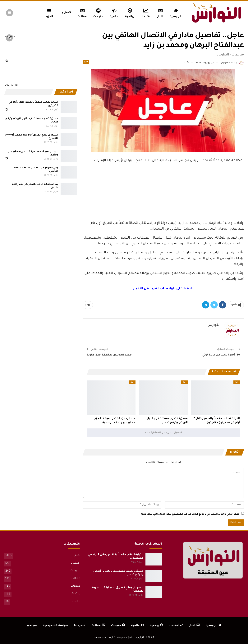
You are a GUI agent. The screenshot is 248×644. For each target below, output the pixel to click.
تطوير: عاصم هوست (105, 638)
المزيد (49, 12)
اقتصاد (146, 12)
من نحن (32, 625)
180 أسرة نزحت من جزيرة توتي (221, 355)
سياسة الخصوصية (55, 625)
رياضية (130, 12)
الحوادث (75, 571)
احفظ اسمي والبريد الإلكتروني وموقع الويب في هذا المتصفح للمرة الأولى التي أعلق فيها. (190, 514)
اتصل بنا (65, 13)
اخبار (160, 12)
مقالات (82, 12)
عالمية (114, 12)
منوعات (98, 12)
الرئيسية (176, 12)
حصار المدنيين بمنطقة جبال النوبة (109, 355)
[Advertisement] (163, 191)
